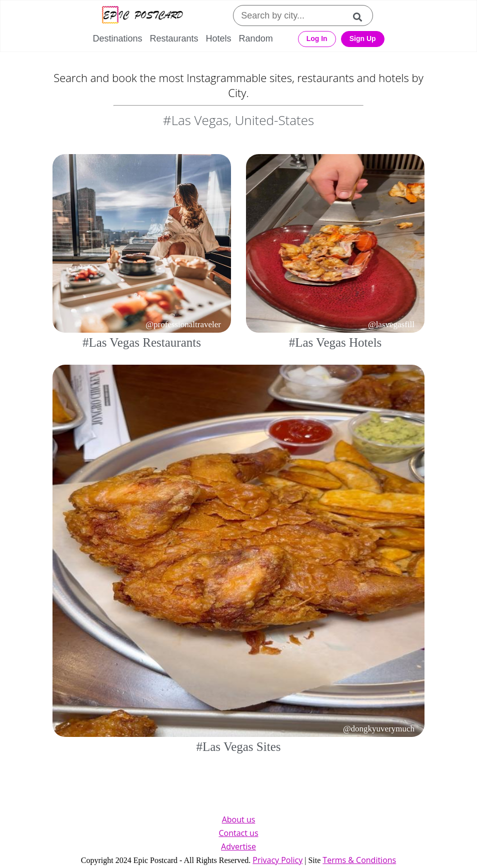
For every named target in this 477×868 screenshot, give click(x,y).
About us (239, 819)
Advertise (238, 846)
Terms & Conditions (359, 860)
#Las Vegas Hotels (335, 342)
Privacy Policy (277, 860)
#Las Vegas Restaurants (142, 342)
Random (256, 39)
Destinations (117, 39)
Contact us (238, 833)
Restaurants (174, 39)
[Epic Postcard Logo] (142, 16)
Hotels (219, 39)
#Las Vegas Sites (239, 747)
